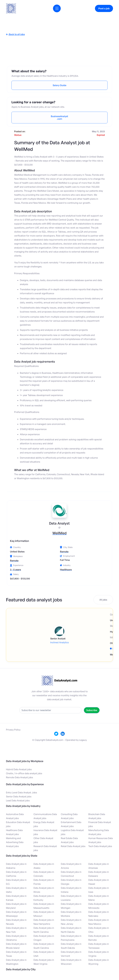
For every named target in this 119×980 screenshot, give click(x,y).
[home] (11, 8)
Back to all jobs (15, 34)
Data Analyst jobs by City (21, 969)
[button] (57, 8)
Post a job (104, 8)
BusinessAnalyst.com (59, 118)
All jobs (103, 600)
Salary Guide (59, 85)
